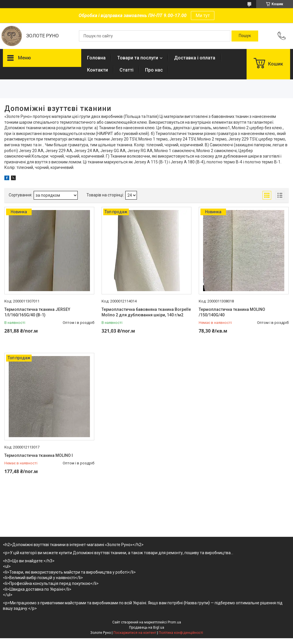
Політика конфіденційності (181, 633)
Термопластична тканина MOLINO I (39, 455)
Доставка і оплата (195, 58)
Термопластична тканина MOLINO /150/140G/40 (232, 312)
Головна (96, 58)
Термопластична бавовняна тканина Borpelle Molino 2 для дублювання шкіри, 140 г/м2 (146, 312)
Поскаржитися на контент (135, 633)
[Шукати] (245, 36)
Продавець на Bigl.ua (147, 627)
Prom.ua (174, 622)
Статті (126, 70)
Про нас (154, 70)
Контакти (97, 70)
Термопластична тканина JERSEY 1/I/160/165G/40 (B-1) (37, 312)
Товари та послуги (138, 58)
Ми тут (203, 15)
